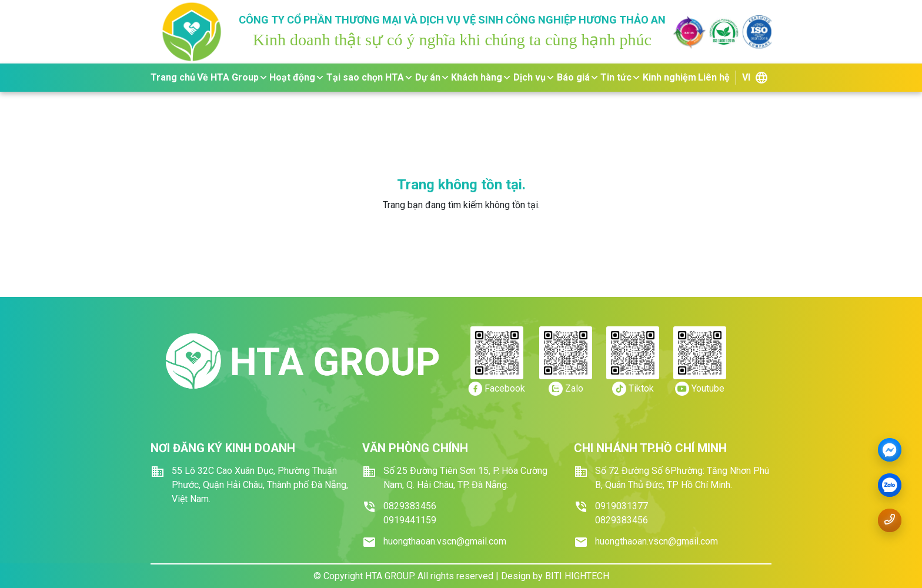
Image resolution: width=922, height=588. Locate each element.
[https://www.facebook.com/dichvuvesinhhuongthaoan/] (497, 389)
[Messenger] (890, 450)
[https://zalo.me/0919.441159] (566, 389)
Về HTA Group (233, 77)
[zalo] (890, 486)
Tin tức (621, 77)
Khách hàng (481, 77)
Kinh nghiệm (669, 77)
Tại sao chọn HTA (370, 77)
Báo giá (578, 77)
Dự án (432, 77)
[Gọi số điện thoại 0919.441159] (890, 519)
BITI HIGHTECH (577, 576)
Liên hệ (714, 77)
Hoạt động (297, 77)
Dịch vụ (534, 77)
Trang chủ (173, 77)
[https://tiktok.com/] (633, 389)
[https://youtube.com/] (700, 389)
